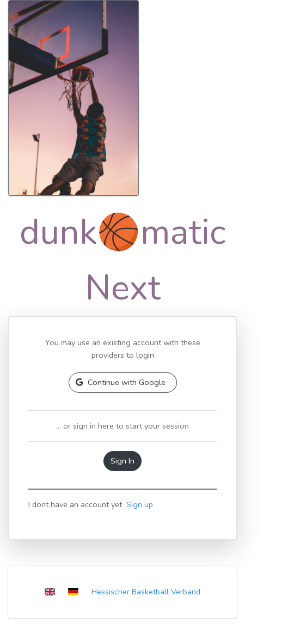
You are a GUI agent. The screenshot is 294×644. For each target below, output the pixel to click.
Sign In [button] (122, 461)
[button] (123, 383)
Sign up (140, 504)
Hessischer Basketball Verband (146, 592)
